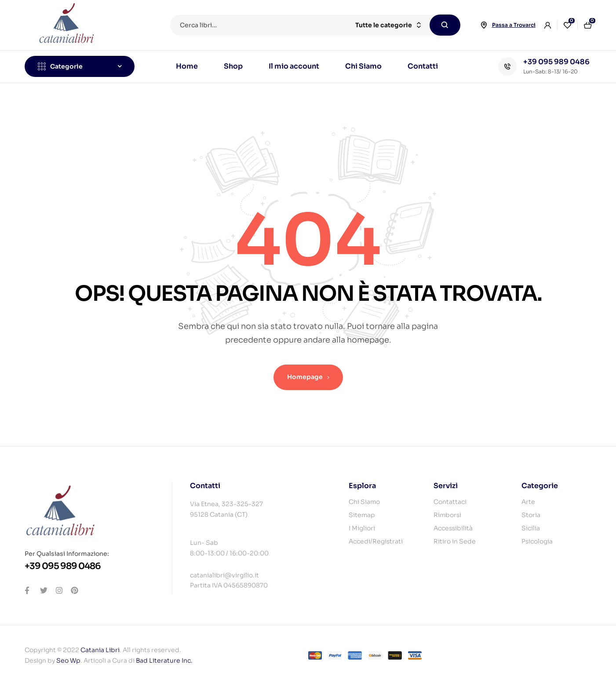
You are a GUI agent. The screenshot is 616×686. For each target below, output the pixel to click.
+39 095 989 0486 (556, 62)
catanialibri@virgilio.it (224, 575)
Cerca (445, 25)
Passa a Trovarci (514, 25)
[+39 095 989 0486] (507, 66)
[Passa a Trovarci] (484, 25)
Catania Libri (100, 650)
